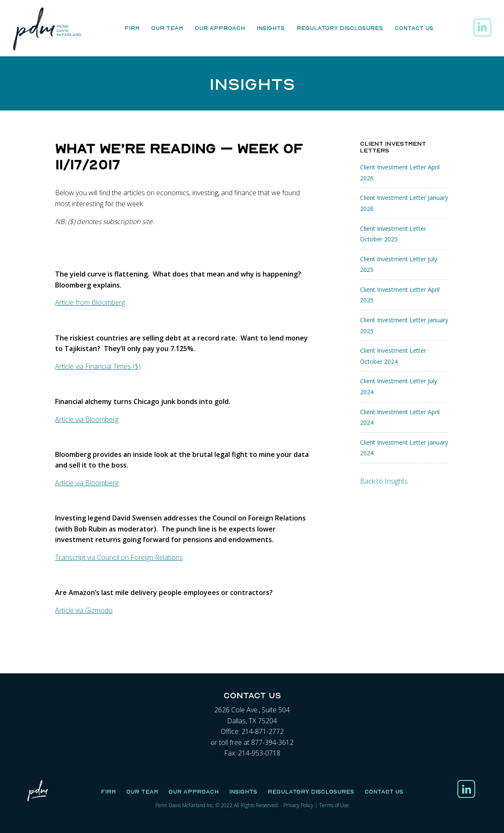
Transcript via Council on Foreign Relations (119, 557)
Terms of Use (334, 805)
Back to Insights (384, 481)
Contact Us (414, 28)
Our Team (167, 28)
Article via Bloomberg (87, 419)
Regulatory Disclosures (340, 28)
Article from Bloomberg (90, 302)
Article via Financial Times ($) (98, 366)
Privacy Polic (297, 805)
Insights (271, 28)
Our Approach (220, 28)
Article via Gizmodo (84, 610)
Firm (132, 28)
